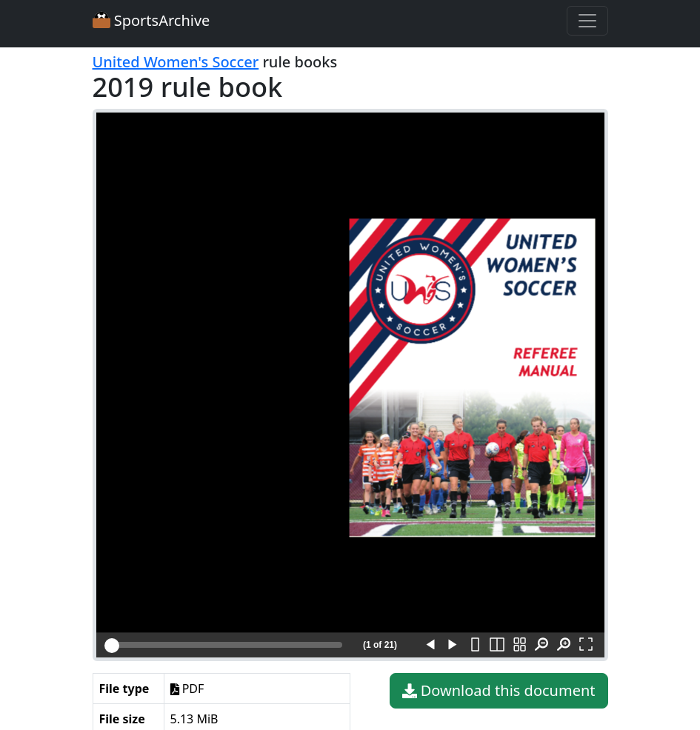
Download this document (499, 691)
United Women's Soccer (176, 62)
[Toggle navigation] (587, 21)
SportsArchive (151, 20)
